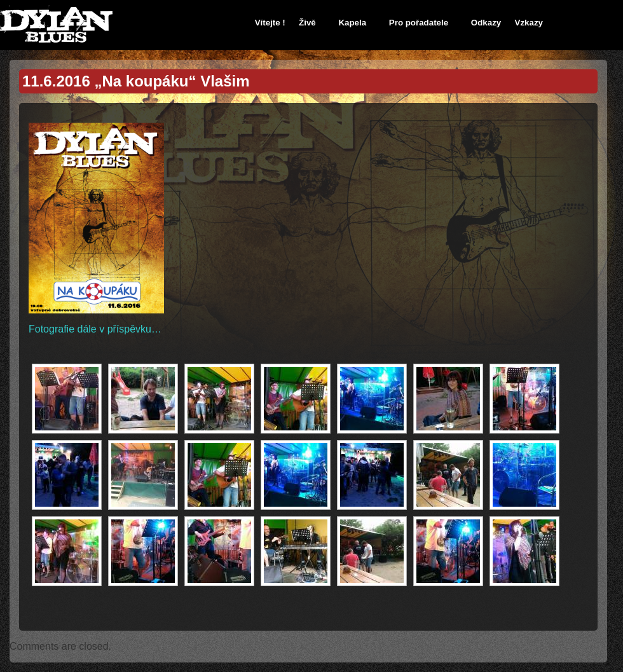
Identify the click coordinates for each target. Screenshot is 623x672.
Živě (307, 23)
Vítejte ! (270, 23)
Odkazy (486, 23)
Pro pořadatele (419, 23)
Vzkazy (529, 23)
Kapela (352, 23)
